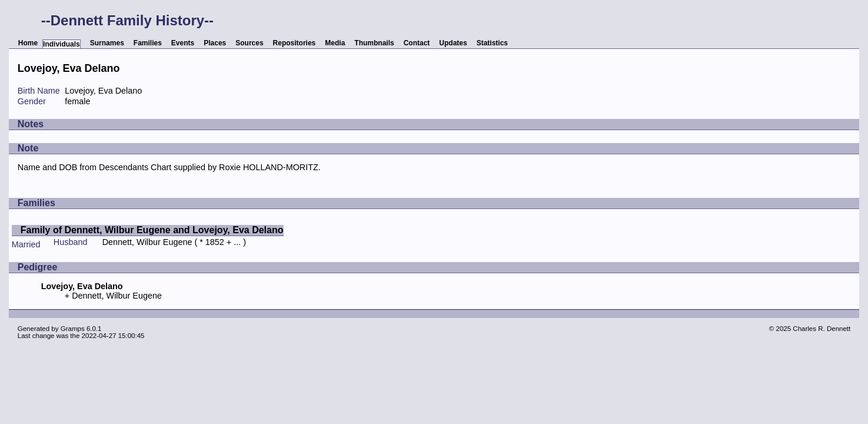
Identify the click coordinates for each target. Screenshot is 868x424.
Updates (453, 43)
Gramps (73, 329)
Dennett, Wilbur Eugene (147, 242)
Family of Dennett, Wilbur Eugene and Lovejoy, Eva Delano (152, 230)
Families (148, 43)
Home (28, 43)
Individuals (61, 44)
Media (335, 43)
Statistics (492, 43)
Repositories (295, 43)
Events (183, 43)
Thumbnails (374, 43)
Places (215, 43)
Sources (249, 43)
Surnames (107, 43)
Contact (417, 43)
